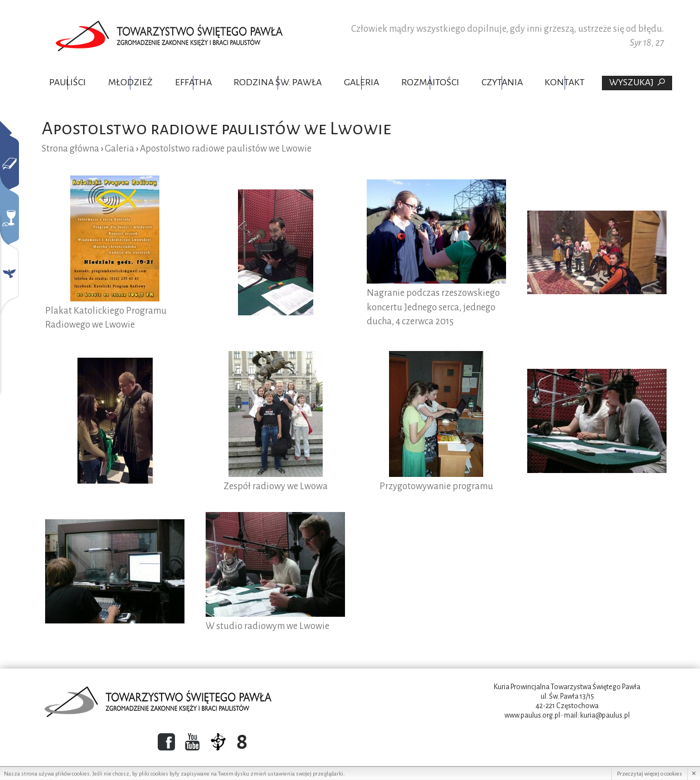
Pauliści (67, 82)
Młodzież (130, 82)
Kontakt (565, 82)
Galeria (361, 82)
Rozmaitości (430, 82)
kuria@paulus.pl (605, 715)
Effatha (193, 82)
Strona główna (71, 149)
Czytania (502, 82)
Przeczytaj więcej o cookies (650, 774)
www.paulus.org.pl (532, 715)
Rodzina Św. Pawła (278, 82)
